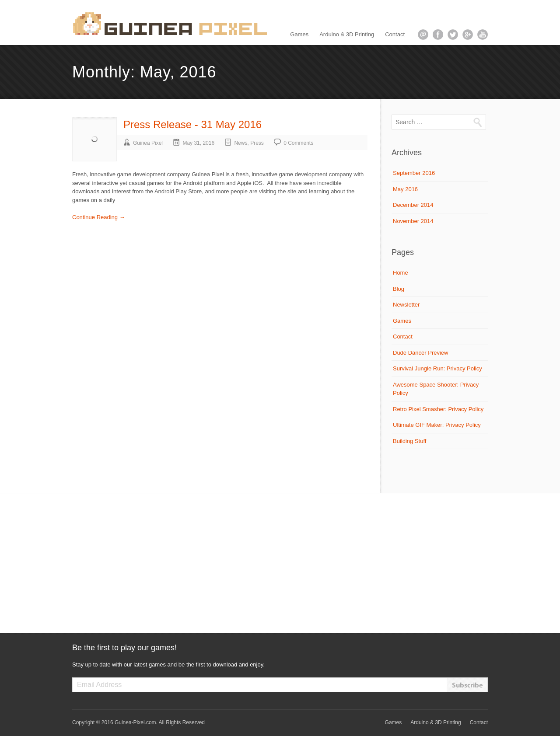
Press (257, 143)
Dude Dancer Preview (420, 353)
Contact (395, 34)
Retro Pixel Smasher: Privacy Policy (438, 409)
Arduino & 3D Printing (347, 34)
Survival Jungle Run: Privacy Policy (437, 368)
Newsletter (406, 305)
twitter (453, 35)
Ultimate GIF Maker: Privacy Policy (437, 425)
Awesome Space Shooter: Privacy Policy (436, 389)
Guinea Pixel (148, 143)
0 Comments (298, 143)
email (423, 35)
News (241, 143)
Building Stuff (409, 441)
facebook (438, 35)
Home (401, 273)
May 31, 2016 (198, 143)
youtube (483, 35)
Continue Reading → (99, 217)
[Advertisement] (280, 563)
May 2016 (405, 189)
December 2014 (413, 205)
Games (299, 34)
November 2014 (413, 221)
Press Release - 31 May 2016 (192, 124)
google (468, 35)
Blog (399, 289)
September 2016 (414, 173)
